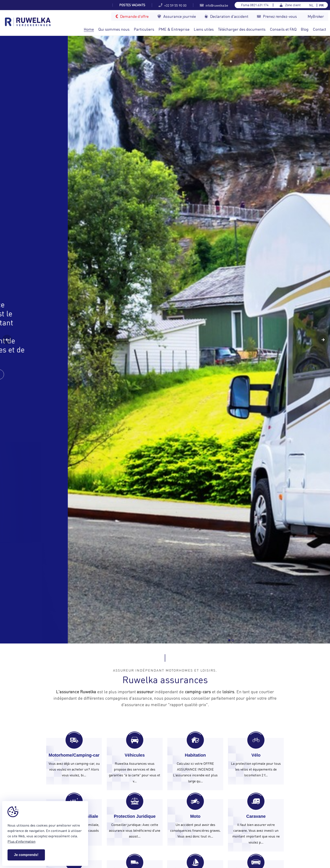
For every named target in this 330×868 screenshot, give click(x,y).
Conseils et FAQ (283, 29)
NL (311, 5)
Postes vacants (132, 5)
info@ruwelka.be (214, 5)
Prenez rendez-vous (277, 16)
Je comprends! (26, 855)
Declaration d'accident (226, 16)
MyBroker (316, 16)
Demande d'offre (132, 16)
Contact (319, 29)
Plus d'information (21, 841)
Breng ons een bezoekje (263, 623)
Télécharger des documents (242, 29)
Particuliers (144, 29)
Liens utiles (204, 29)
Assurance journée (177, 16)
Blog (305, 29)
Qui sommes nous (114, 29)
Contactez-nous (48, 374)
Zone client (290, 5)
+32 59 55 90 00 (173, 5)
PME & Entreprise (174, 29)
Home (89, 29)
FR (321, 5)
